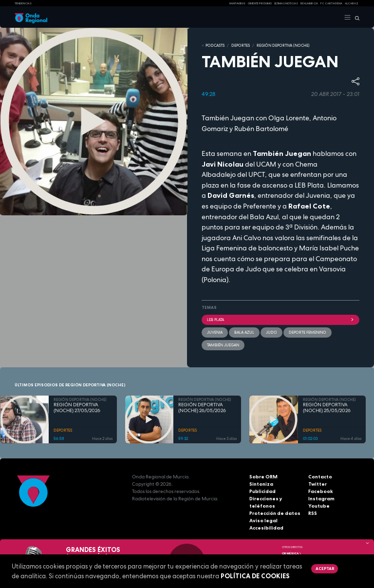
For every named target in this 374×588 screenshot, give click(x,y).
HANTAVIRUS (237, 3)
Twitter (318, 484)
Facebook (321, 491)
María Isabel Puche (329, 248)
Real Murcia (309, 3)
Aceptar (325, 569)
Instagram (321, 499)
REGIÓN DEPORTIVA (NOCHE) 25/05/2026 (327, 408)
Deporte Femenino (308, 332)
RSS (313, 513)
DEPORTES (241, 45)
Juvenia (318, 195)
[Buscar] (355, 18)
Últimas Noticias (286, 3)
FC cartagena (331, 3)
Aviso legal (263, 521)
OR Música (292, 553)
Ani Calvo (247, 238)
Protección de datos (275, 513)
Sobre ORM (263, 477)
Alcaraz (352, 3)
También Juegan (223, 345)
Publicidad (262, 491)
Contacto (320, 477)
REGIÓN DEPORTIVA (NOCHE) (283, 45)
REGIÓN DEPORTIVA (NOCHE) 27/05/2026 (77, 408)
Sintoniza (261, 484)
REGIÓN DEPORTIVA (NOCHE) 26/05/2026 (202, 408)
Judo (271, 332)
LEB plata (280, 320)
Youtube (319, 506)
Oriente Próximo (260, 3)
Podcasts (215, 45)
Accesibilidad (266, 528)
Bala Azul (264, 217)
